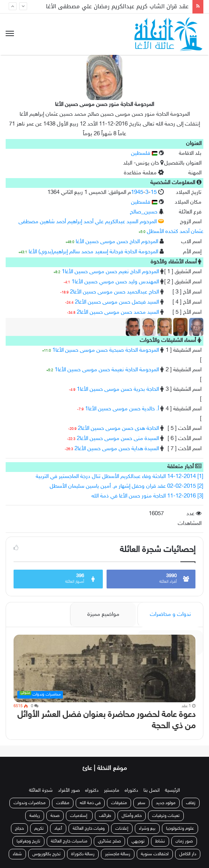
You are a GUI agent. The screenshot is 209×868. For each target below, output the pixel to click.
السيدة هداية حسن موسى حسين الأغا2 (117, 449)
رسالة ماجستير (118, 854)
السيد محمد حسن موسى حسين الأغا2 (118, 312)
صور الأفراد (69, 791)
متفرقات (119, 803)
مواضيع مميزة (103, 615)
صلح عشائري (109, 841)
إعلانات (122, 829)
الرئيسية (172, 791)
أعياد (58, 829)
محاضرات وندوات (30, 803)
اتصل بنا (152, 791)
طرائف (105, 816)
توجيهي (138, 841)
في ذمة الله (90, 803)
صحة (55, 816)
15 (154, 193)
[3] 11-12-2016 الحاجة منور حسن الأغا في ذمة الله (147, 496)
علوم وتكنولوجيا (180, 829)
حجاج (19, 829)
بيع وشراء (147, 829)
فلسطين (144, 153)
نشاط (160, 841)
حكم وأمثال (132, 816)
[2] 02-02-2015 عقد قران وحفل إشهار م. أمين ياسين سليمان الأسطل (127, 486)
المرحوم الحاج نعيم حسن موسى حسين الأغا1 (110, 272)
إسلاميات (79, 816)
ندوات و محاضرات (170, 615)
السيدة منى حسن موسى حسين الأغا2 (118, 439)
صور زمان (184, 841)
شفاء (17, 854)
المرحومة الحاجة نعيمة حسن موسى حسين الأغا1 (107, 370)
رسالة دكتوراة (83, 854)
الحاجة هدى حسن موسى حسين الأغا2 (118, 429)
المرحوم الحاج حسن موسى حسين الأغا (117, 242)
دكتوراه (131, 791)
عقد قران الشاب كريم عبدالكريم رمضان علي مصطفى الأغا (117, 6)
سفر (141, 803)
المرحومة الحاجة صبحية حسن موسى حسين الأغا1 (106, 350)
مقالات (63, 803)
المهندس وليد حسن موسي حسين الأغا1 (115, 282)
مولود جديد (166, 803)
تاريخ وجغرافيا (28, 841)
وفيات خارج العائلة (89, 829)
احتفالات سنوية (155, 854)
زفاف (191, 803)
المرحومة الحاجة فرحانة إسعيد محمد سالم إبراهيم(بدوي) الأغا (93, 252)
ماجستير (112, 791)
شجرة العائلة (41, 791)
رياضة (35, 816)
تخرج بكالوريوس (47, 854)
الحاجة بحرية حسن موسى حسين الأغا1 (118, 389)
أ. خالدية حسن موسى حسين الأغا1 (122, 409)
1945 (137, 193)
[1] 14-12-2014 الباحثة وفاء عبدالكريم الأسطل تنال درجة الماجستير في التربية (120, 477)
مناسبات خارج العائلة (69, 841)
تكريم (39, 829)
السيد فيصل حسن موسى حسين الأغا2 (117, 302)
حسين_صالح (144, 212)
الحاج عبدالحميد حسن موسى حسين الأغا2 (114, 292)
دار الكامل (188, 854)
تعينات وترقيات (166, 816)
